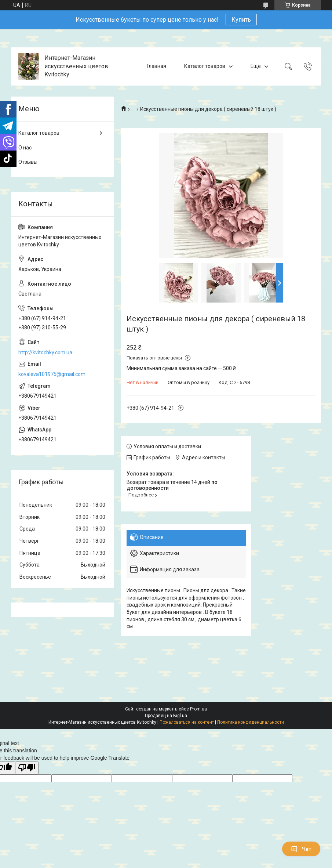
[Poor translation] (27, 768)
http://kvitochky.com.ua (45, 352)
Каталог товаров (205, 66)
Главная (156, 66)
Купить (241, 20)
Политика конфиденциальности (251, 722)
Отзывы (28, 162)
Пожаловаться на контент (187, 722)
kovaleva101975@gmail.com (52, 374)
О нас (25, 148)
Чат (301, 849)
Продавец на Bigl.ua (166, 716)
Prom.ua (198, 709)
